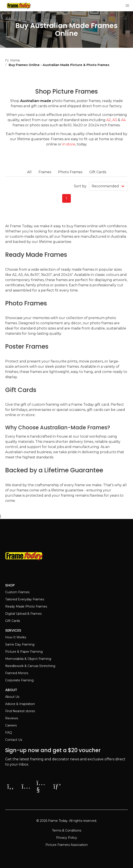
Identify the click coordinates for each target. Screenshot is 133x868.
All (29, 172)
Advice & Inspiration (20, 704)
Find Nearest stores (20, 711)
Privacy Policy (67, 838)
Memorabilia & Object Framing (28, 659)
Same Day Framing (20, 644)
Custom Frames (17, 592)
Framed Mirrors (17, 673)
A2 (109, 120)
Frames (45, 172)
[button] (127, 6)
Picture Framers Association (67, 845)
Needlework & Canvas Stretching (30, 666)
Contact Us (14, 740)
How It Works (16, 637)
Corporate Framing (19, 680)
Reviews (12, 718)
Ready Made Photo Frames (26, 606)
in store (69, 144)
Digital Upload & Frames (23, 614)
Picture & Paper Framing (24, 652)
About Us (12, 697)
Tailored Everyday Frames (25, 599)
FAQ (9, 733)
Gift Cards (98, 172)
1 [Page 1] (66, 198)
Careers (11, 725)
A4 (123, 120)
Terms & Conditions (67, 830)
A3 (115, 120)
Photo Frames (70, 172)
